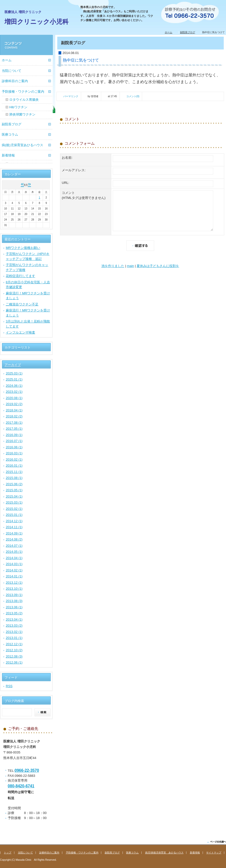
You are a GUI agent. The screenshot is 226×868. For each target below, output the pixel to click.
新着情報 (8, 155)
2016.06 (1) (14, 447)
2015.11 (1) (14, 472)
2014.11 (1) (14, 527)
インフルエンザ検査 (20, 332)
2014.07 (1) (14, 546)
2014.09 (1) (14, 533)
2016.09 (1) (14, 435)
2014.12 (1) (14, 521)
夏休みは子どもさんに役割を (158, 266)
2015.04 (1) (14, 496)
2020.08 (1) (14, 398)
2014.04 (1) (14, 558)
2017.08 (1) (14, 423)
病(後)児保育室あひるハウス (22, 145)
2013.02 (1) (14, 632)
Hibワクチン (18, 107)
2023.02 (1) (14, 392)
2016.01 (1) (14, 466)
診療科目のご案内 (15, 81)
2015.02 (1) (14, 509)
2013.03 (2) (14, 626)
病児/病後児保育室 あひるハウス (164, 853)
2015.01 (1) (14, 515)
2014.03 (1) (14, 564)
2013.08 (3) (14, 601)
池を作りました (113, 266)
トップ (8, 853)
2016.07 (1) (14, 441)
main (130, 266)
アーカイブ (13, 365)
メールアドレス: (74, 170)
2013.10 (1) (14, 589)
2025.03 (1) (14, 373)
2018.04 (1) (14, 410)
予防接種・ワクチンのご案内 (23, 92)
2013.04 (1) (14, 619)
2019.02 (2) (14, 404)
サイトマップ (214, 853)
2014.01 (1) (14, 576)
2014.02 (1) (14, 570)
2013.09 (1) (14, 595)
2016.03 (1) (14, 453)
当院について (12, 71)
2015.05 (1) (14, 490)
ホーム (168, 32)
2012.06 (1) (14, 662)
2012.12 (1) (14, 644)
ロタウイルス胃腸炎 (24, 100)
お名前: (67, 158)
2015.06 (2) (14, 484)
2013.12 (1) (14, 583)
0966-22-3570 (27, 770)
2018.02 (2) (14, 416)
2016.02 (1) (14, 459)
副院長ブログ (188, 32)
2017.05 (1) (14, 429)
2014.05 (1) (14, 552)
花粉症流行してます (20, 276)
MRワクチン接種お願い (23, 248)
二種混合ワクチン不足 (22, 304)
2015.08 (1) (14, 478)
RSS (9, 686)
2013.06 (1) (14, 607)
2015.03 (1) (14, 502)
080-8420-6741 (21, 786)
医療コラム (10, 134)
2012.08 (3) (14, 656)
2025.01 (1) (14, 379)
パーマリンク (71, 96)
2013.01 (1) (14, 638)
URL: (66, 183)
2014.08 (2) (14, 539)
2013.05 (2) (14, 613)
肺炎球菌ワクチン (22, 114)
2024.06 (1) (14, 386)
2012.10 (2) (14, 650)
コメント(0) (133, 96)
